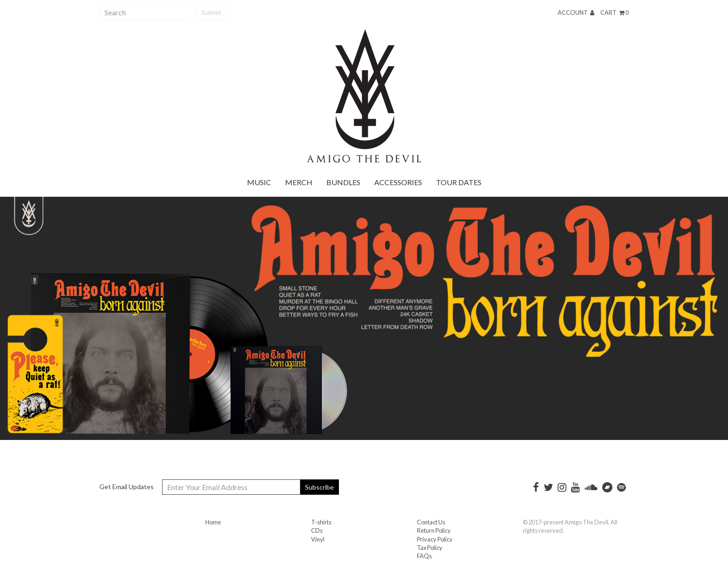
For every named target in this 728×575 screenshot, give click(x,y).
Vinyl (318, 539)
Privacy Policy (435, 539)
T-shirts (321, 522)
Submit (211, 12)
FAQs (424, 556)
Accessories (398, 182)
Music (259, 182)
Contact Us (431, 522)
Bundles (343, 182)
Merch (299, 182)
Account (576, 13)
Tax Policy (430, 548)
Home (213, 522)
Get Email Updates (127, 487)
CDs (317, 530)
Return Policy (434, 530)
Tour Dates (459, 182)
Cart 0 (614, 13)
